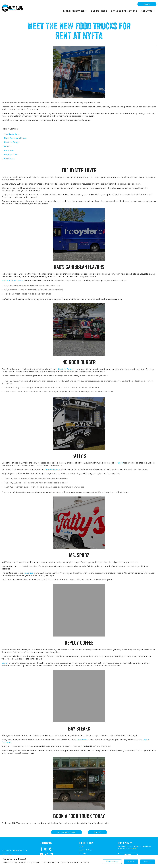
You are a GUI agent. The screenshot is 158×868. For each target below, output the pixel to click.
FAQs (81, 847)
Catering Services (75, 11)
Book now (97, 832)
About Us (148, 11)
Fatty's (7, 146)
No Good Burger (12, 142)
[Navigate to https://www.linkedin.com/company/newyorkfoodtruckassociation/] (51, 855)
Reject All (131, 862)
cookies (19, 862)
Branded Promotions (124, 11)
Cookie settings (112, 862)
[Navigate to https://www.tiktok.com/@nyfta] (47, 855)
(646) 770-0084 (7, 854)
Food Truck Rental (86, 850)
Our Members (99, 11)
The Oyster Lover (12, 134)
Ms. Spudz (9, 150)
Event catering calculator (66, 832)
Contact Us (83, 853)
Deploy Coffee (11, 155)
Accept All (147, 862)
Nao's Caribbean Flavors (16, 138)
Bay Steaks (9, 159)
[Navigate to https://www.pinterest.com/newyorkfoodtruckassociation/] (51, 849)
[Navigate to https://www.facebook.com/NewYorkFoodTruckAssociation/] (41, 849)
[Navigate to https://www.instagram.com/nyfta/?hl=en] (46, 849)
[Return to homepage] (12, 8)
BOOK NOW (147, 4)
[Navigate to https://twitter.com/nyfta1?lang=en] (42, 855)
